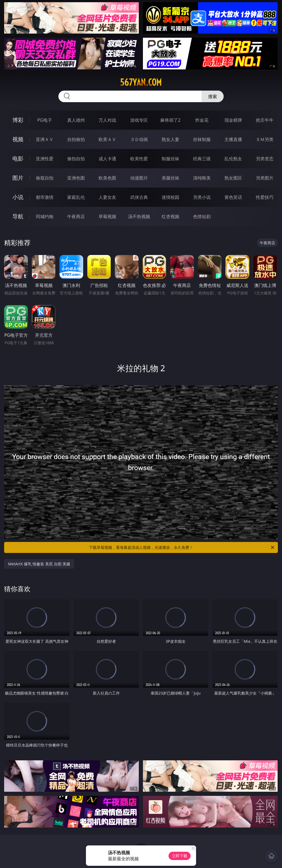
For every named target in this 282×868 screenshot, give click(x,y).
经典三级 (202, 159)
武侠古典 (139, 197)
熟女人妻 (170, 139)
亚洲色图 (76, 178)
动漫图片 (139, 178)
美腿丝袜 (170, 178)
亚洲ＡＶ (45, 139)
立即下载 (180, 856)
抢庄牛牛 (265, 120)
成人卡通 (107, 159)
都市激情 (45, 197)
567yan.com (141, 82)
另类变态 (265, 159)
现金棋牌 (233, 120)
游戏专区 (139, 120)
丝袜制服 (202, 139)
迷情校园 (170, 197)
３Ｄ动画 (139, 139)
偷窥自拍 (45, 178)
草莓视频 (107, 216)
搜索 (213, 96)
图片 (18, 178)
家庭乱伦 (76, 197)
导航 (18, 216)
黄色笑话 (233, 197)
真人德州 (76, 120)
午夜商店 (76, 216)
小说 (18, 197)
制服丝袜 (170, 159)
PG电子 (44, 120)
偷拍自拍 (76, 159)
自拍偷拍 (76, 139)
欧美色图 (107, 178)
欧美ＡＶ (107, 139)
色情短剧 (202, 216)
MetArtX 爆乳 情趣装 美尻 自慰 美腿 (39, 564)
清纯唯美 (202, 178)
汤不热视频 (139, 216)
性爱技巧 (265, 197)
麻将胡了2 (170, 120)
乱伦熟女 (233, 159)
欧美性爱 (139, 159)
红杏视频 (170, 216)
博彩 (18, 120)
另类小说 (202, 197)
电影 (18, 158)
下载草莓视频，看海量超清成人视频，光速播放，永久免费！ (182, 547)
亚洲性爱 (45, 159)
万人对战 (107, 120)
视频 (18, 139)
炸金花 (202, 120)
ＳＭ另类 (265, 139)
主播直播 (233, 139)
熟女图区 (233, 178)
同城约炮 (45, 216)
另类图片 (265, 178)
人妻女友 (107, 197)
